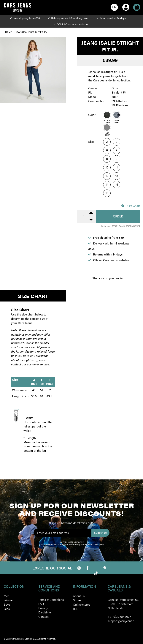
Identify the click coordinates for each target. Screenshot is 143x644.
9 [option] (117, 159)
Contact (43, 617)
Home (8, 32)
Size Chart (131, 206)
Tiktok (96, 573)
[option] (107, 115)
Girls (7, 609)
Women (9, 600)
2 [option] (107, 142)
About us (79, 596)
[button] (114, 7)
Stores (77, 600)
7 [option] (117, 150)
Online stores (81, 604)
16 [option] (107, 193)
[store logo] (18, 7)
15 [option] (117, 184)
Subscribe (100, 533)
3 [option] (117, 142)
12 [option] (107, 176)
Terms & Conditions (51, 600)
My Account (126, 2)
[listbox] (117, 124)
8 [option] (107, 159)
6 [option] (107, 150)
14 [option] (107, 184)
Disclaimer (45, 612)
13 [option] (117, 176)
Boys (7, 604)
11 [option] (117, 167)
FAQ (41, 604)
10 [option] (107, 167)
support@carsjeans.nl (121, 621)
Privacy (43, 608)
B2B (76, 609)
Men (7, 596)
